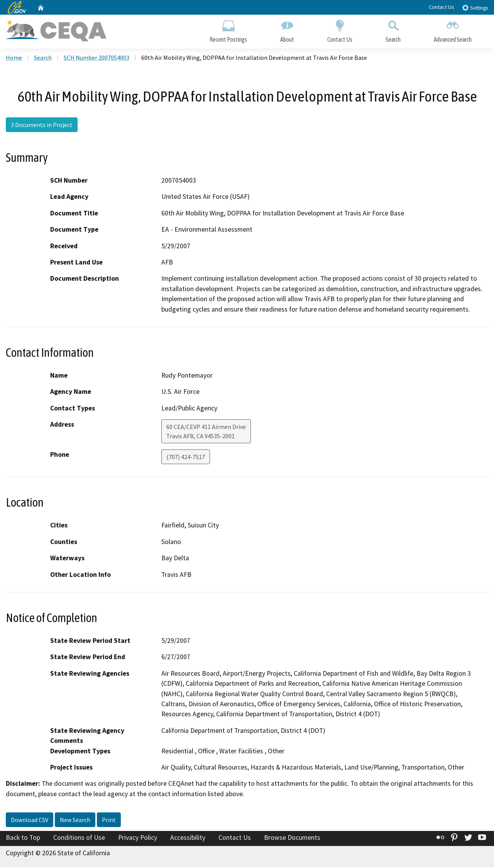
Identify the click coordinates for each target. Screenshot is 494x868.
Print (109, 821)
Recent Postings (228, 30)
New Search (75, 821)
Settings (475, 8)
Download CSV (30, 821)
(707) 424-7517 (186, 458)
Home (14, 58)
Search (393, 30)
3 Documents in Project (42, 125)
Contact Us (442, 7)
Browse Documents (292, 839)
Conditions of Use (79, 839)
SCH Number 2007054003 (96, 58)
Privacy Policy (138, 839)
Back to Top (23, 839)
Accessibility (188, 839)
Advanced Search (453, 30)
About (287, 30)
